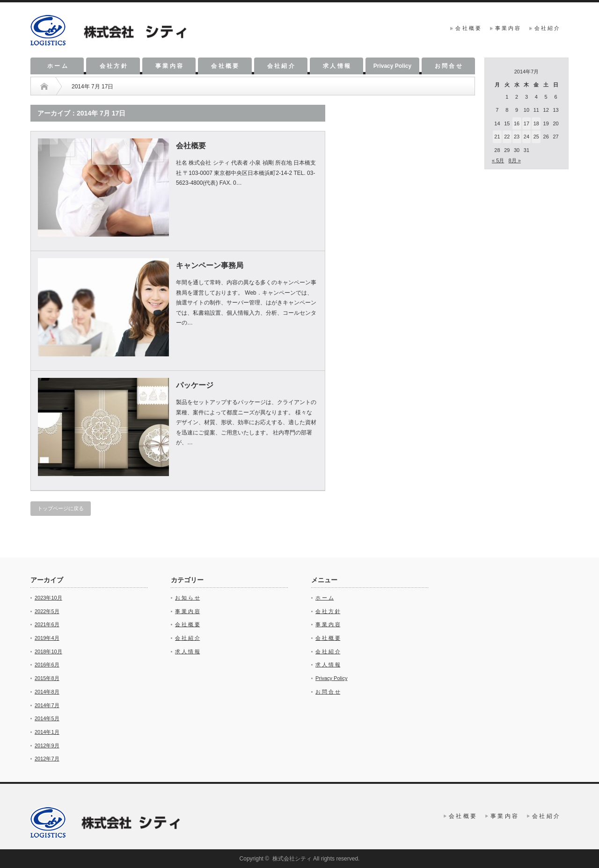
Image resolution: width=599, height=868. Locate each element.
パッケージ (195, 385)
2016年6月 (47, 665)
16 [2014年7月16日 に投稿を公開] (517, 123)
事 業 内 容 (508, 28)
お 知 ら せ (187, 598)
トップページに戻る (61, 508)
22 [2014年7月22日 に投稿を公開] (507, 137)
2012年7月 (47, 759)
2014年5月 (47, 718)
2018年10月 (48, 651)
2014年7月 (47, 705)
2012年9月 (47, 745)
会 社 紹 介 (547, 28)
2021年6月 (47, 624)
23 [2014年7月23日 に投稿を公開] (517, 137)
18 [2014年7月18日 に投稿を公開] (536, 123)
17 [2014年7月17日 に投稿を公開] (526, 123)
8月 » (514, 160)
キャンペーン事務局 (210, 265)
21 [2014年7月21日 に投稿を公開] (497, 137)
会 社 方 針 (113, 66)
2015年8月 (47, 678)
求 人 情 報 (336, 66)
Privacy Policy (392, 66)
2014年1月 (47, 732)
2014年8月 (47, 692)
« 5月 (498, 160)
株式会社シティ (292, 859)
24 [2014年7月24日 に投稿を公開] (526, 137)
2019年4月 (47, 638)
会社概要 (191, 146)
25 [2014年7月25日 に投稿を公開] (536, 137)
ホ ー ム (57, 66)
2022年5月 (47, 611)
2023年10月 (48, 598)
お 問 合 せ (448, 66)
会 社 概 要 (468, 28)
